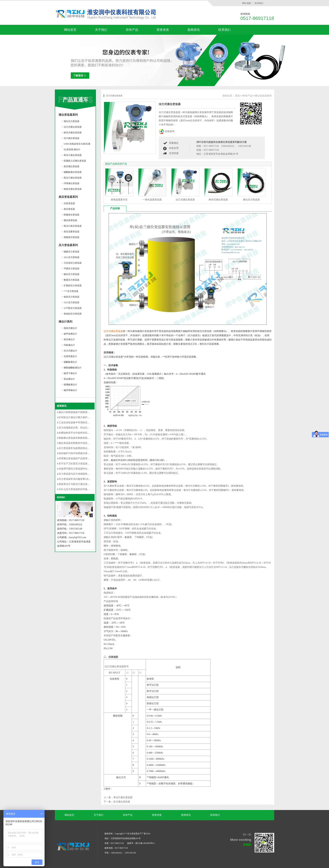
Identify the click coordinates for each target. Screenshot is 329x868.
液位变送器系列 (68, 115)
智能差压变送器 (72, 237)
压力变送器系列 (68, 245)
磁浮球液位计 (70, 390)
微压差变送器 (70, 220)
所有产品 (132, 30)
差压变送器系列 (68, 197)
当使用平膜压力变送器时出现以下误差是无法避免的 (86, 469)
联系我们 (259, 3)
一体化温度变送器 (152, 200)
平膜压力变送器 (72, 269)
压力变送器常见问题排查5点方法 (76, 479)
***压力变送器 (71, 291)
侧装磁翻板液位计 (73, 368)
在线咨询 (170, 131)
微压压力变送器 (72, 274)
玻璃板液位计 (70, 385)
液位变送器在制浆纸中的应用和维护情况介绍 (83, 443)
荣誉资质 (163, 30)
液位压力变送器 (72, 121)
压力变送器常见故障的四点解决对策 (78, 448)
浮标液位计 (69, 345)
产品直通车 (75, 100)
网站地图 (247, 3)
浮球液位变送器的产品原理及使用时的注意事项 (84, 458)
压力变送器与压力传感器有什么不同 (78, 474)
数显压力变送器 (72, 280)
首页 (237, 96)
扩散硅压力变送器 (73, 285)
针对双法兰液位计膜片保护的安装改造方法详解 (84, 417)
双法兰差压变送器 (73, 226)
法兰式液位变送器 (73, 127)
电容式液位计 (70, 328)
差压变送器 (69, 209)
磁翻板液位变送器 (73, 172)
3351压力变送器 (72, 302)
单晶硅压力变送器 (73, 314)
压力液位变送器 (72, 138)
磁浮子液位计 (70, 373)
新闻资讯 (194, 30)
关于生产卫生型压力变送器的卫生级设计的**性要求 (86, 464)
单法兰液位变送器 (73, 155)
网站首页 (70, 30)
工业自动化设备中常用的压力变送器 (78, 423)
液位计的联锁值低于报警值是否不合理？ (80, 412)
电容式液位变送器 (73, 189)
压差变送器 (69, 203)
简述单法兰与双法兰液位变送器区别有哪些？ (83, 484)
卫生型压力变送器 (73, 263)
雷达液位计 (69, 379)
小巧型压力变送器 (73, 308)
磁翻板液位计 (70, 362)
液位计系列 (65, 322)
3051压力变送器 (72, 257)
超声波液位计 (70, 334)
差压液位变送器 (72, 166)
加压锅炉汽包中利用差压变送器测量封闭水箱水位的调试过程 (91, 453)
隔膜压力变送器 (72, 252)
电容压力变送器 (72, 297)
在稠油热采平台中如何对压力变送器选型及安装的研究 (87, 433)
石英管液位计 (70, 356)
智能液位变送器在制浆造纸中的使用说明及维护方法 (86, 438)
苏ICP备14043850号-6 (145, 843)
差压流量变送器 (72, 232)
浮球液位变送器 (72, 183)
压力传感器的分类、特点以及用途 (77, 428)
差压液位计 (69, 339)
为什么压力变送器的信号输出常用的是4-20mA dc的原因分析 (90, 489)
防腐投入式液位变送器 (75, 161)
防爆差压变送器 (72, 215)
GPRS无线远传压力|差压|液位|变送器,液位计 (77, 147)
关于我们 (101, 30)
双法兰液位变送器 (73, 178)
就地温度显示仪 (119, 200)
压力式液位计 (70, 351)
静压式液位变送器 (73, 133)
